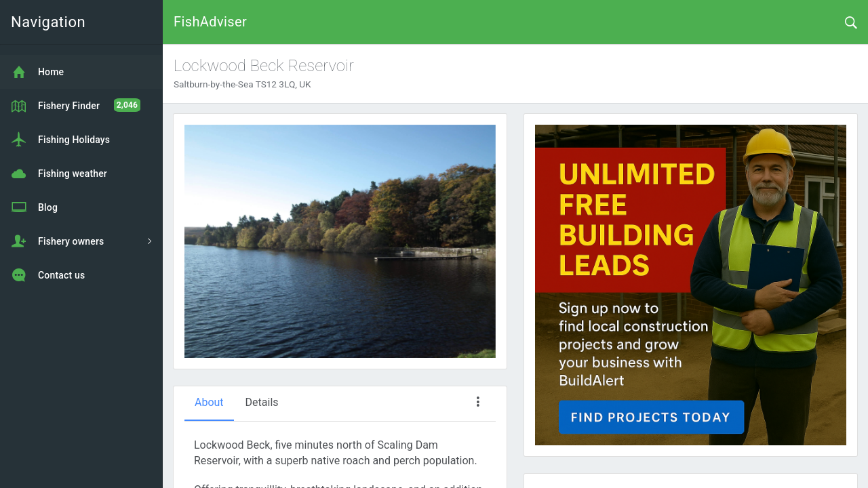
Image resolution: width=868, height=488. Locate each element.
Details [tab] (262, 402)
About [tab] (209, 402)
